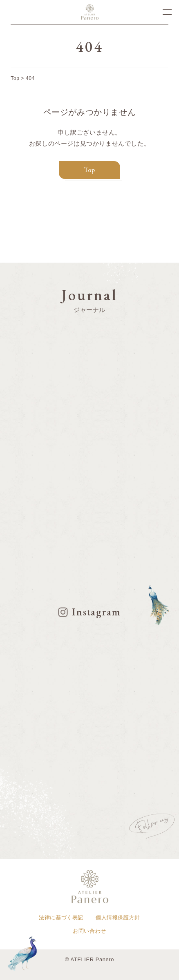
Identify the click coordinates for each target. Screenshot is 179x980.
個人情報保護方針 (118, 917)
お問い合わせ (89, 931)
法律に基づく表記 (61, 917)
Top (89, 170)
